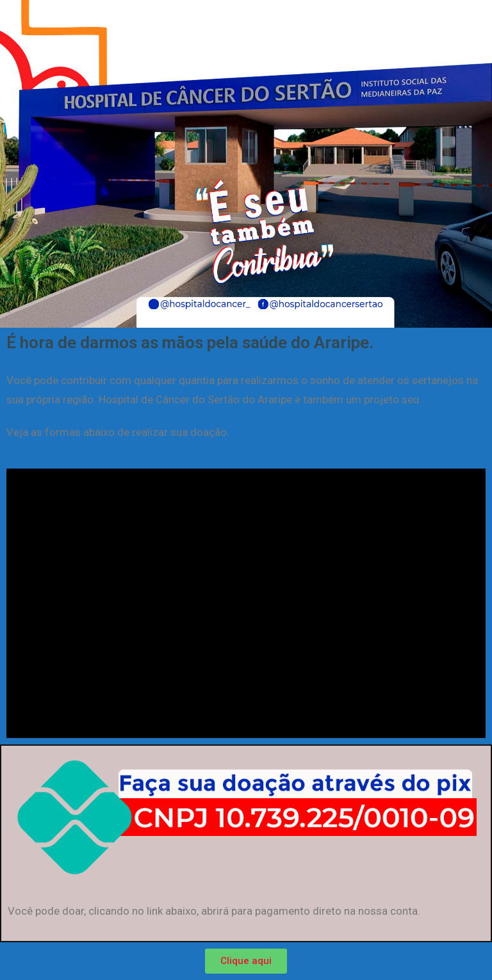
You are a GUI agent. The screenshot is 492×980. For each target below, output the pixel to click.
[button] (246, 961)
